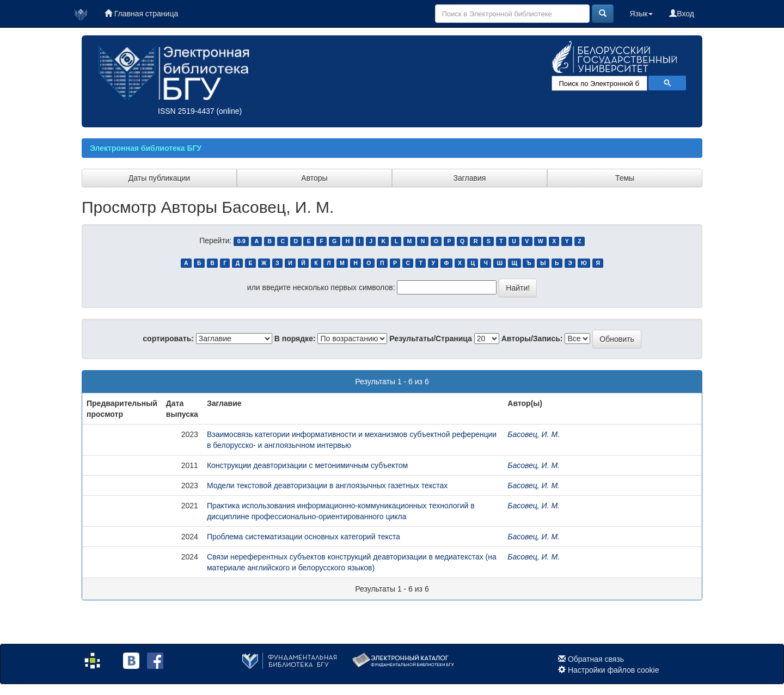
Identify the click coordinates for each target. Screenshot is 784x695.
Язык (642, 14)
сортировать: (168, 339)
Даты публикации (159, 178)
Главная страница (141, 14)
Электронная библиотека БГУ (146, 148)
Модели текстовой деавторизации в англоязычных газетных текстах (327, 485)
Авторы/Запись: (532, 339)
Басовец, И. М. (534, 434)
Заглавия (470, 178)
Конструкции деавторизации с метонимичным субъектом (307, 465)
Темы (625, 178)
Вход (682, 14)
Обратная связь (596, 659)
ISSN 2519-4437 (186, 111)
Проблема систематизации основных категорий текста (304, 537)
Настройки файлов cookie (614, 670)
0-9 (241, 241)
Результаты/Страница (431, 339)
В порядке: (295, 339)
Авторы (314, 178)
